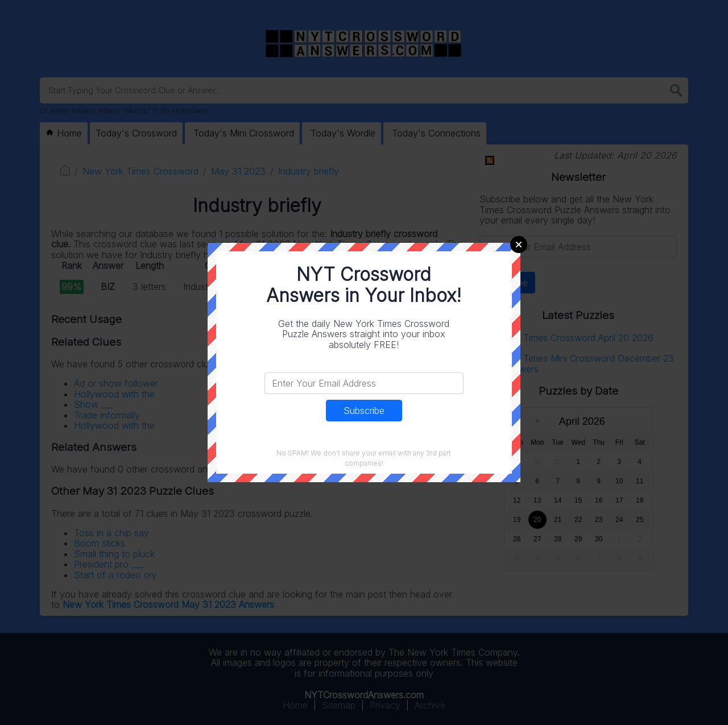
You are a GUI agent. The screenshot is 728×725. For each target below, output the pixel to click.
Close (519, 245)
